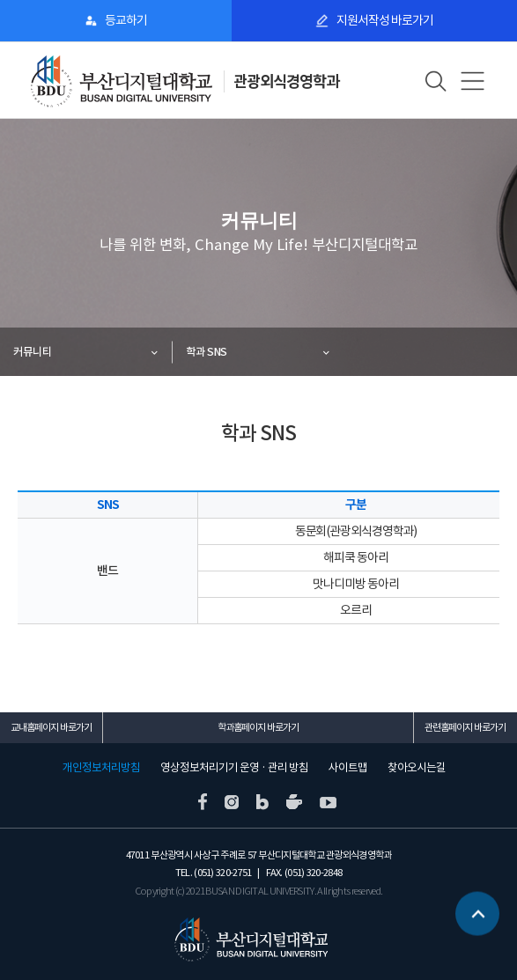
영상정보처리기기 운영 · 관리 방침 (234, 768)
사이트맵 (348, 768)
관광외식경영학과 (286, 81)
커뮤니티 (33, 352)
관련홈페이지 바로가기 (465, 727)
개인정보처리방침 (101, 768)
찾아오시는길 (417, 768)
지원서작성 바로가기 (385, 20)
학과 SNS (206, 352)
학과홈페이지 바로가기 (258, 727)
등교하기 (126, 20)
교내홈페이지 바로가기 (51, 727)
